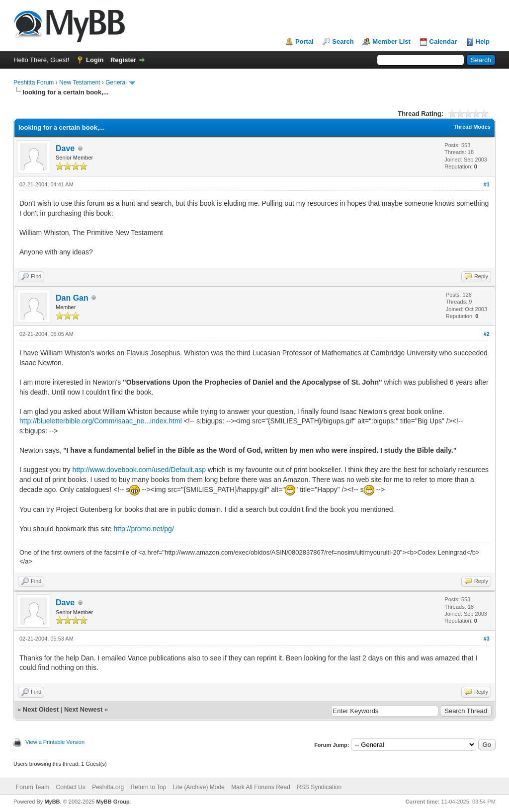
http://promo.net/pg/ (143, 529)
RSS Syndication (319, 787)
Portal (304, 41)
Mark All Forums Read (261, 787)
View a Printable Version (55, 742)
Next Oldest (41, 709)
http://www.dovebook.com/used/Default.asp (139, 470)
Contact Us (70, 787)
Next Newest (83, 709)
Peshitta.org (108, 787)
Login (95, 60)
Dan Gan (72, 298)
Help (483, 41)
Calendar (443, 41)
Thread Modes (472, 127)
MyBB (52, 802)
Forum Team (33, 787)
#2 (487, 334)
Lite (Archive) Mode (199, 787)
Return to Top (149, 787)
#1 (487, 184)
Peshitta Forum (34, 82)
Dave (65, 148)
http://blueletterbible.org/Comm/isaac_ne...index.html (101, 421)
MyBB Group (113, 802)
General (116, 82)
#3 (487, 639)
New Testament (80, 82)
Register (123, 60)
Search (343, 41)
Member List (391, 41)
